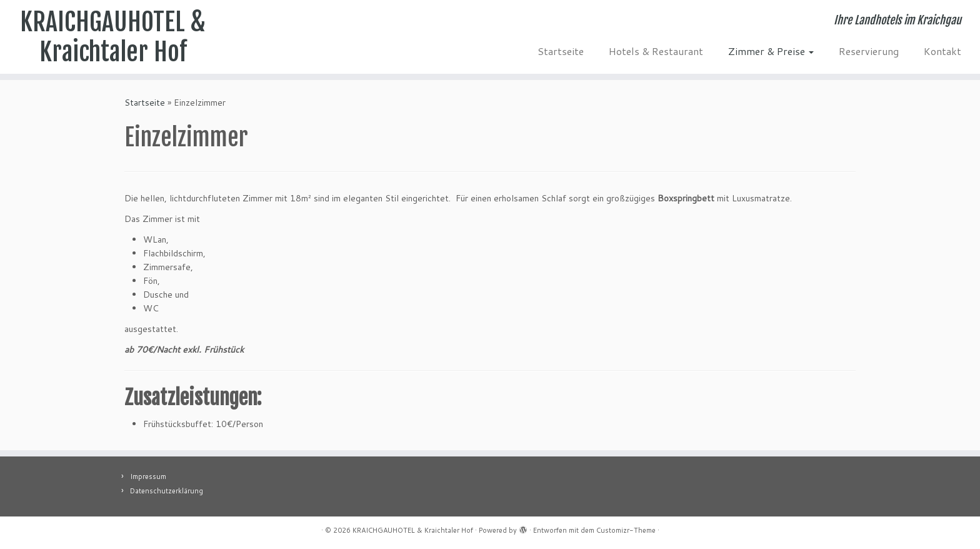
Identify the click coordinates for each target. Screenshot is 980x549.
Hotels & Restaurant (656, 51)
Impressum (148, 476)
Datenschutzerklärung (167, 491)
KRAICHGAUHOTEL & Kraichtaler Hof (113, 37)
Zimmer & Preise (771, 51)
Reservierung (869, 51)
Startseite (561, 51)
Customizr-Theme (626, 530)
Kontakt (942, 51)
